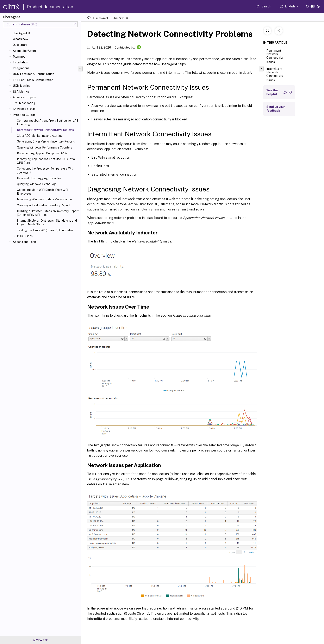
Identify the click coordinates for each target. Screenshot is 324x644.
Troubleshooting (24, 103)
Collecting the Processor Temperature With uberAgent (46, 170)
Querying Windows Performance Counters (45, 147)
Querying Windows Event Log (36, 184)
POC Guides (25, 236)
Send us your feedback (276, 109)
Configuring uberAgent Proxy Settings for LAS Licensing (48, 122)
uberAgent (102, 18)
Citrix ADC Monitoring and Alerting (40, 136)
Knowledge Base (24, 109)
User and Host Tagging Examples (39, 178)
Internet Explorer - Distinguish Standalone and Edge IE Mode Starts (47, 222)
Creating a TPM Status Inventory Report (43, 205)
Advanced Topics (24, 97)
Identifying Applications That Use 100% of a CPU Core (46, 161)
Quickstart (20, 45)
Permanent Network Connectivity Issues (275, 56)
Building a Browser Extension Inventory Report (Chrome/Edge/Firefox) (48, 213)
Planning (19, 57)
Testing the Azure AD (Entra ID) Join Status (45, 230)
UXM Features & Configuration (33, 74)
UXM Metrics (21, 86)
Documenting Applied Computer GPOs (42, 153)
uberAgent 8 (21, 33)
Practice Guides (24, 115)
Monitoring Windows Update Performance (44, 199)
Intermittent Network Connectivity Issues (275, 74)
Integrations (21, 68)
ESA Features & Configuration (33, 80)
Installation (20, 62)
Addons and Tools (25, 242)
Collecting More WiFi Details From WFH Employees (43, 192)
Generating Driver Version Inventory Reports (46, 141)
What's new (20, 39)
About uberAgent (24, 51)
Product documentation (50, 7)
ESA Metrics (21, 91)
